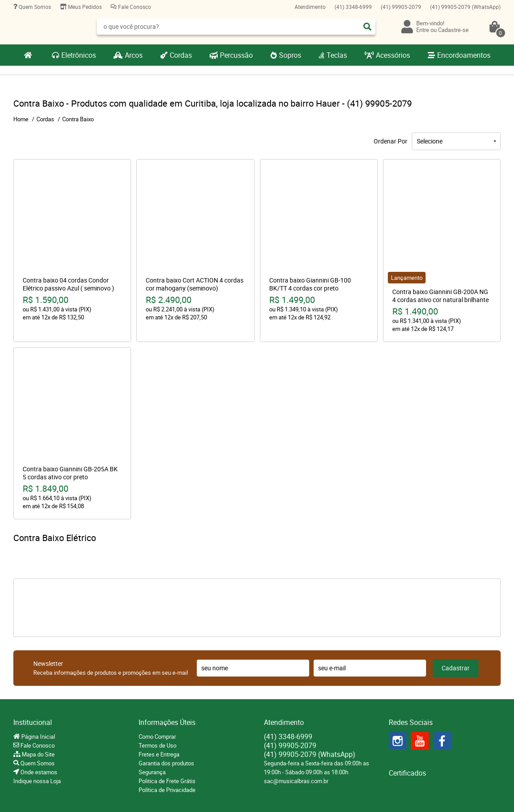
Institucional (33, 722)
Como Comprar (157, 736)
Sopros (290, 55)
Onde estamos (38, 772)
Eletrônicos (79, 55)
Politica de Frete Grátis (167, 781)
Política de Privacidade (167, 790)
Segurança (152, 772)
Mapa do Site (38, 754)
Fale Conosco (134, 7)
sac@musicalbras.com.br (296, 781)
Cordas (181, 55)
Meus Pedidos (84, 7)
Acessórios (393, 55)
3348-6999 (353, 7)
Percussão (236, 55)
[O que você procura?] (367, 27)
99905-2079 (401, 7)
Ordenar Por (390, 141)
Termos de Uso (157, 745)
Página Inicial (38, 736)
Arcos (134, 55)
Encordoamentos (464, 55)
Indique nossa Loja (37, 781)
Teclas (337, 55)
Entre (423, 30)
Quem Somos (34, 7)
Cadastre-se (453, 30)
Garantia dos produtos (166, 763)
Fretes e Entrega (159, 754)
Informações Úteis (167, 722)
